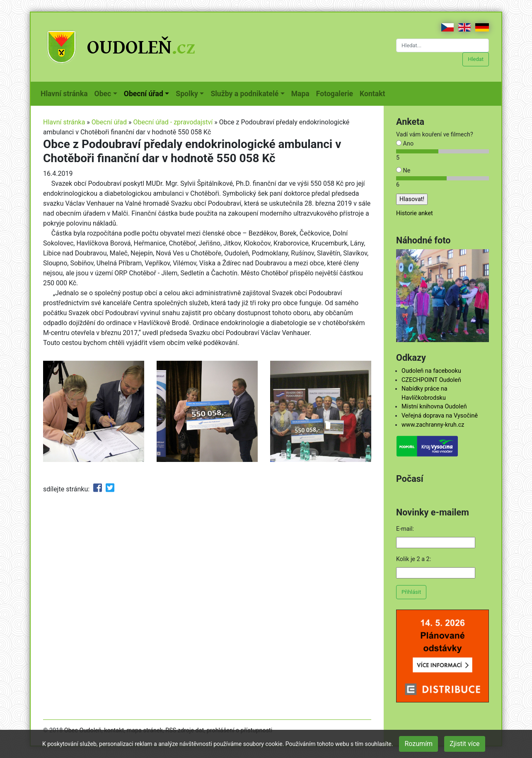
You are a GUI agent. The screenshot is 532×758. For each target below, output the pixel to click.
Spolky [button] (187, 94)
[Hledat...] (443, 45)
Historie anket (415, 213)
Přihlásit (411, 592)
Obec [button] (103, 94)
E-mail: (405, 529)
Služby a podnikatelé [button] (244, 94)
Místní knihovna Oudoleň (434, 407)
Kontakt (374, 93)
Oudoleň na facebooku (431, 371)
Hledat (476, 59)
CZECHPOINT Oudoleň (431, 380)
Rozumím (418, 744)
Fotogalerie (336, 93)
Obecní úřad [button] (144, 94)
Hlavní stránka (66, 93)
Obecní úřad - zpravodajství (173, 122)
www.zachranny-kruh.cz (433, 425)
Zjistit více (464, 744)
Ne (403, 171)
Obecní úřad (109, 122)
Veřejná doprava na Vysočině (440, 416)
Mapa (302, 93)
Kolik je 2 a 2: (414, 559)
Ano (405, 144)
